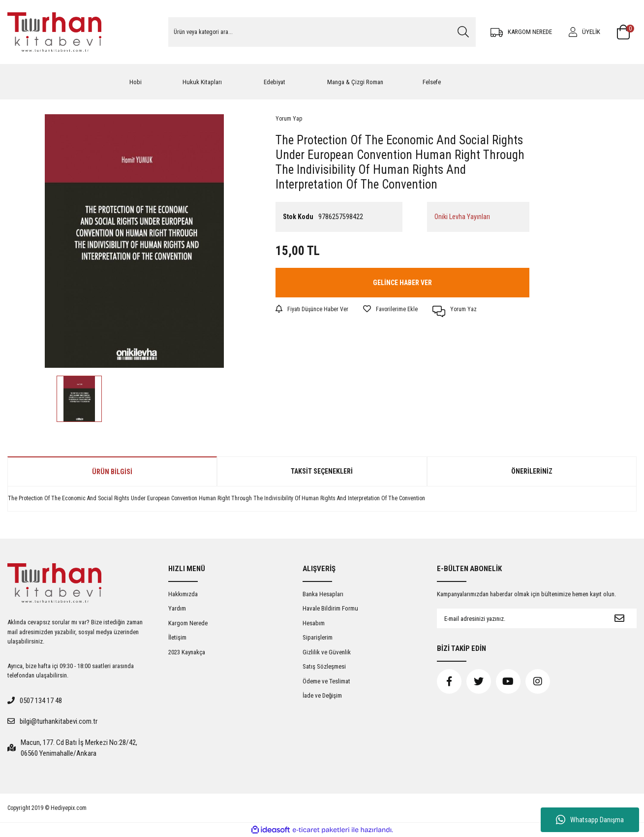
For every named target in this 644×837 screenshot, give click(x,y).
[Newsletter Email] (520, 618)
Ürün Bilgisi (112, 472)
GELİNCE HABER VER (402, 283)
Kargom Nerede (188, 623)
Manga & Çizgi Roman (355, 82)
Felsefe (432, 82)
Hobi (136, 82)
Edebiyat (275, 82)
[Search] (322, 32)
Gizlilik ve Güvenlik (327, 652)
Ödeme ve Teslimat (326, 681)
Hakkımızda (183, 594)
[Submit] (619, 618)
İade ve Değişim (322, 695)
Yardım (177, 608)
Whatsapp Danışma (590, 820)
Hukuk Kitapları (202, 82)
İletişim (177, 637)
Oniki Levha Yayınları (462, 217)
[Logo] (54, 32)
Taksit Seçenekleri (322, 471)
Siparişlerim (318, 637)
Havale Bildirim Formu (330, 608)
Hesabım (314, 623)
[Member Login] (585, 32)
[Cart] (627, 32)
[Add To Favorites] (390, 309)
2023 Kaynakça (187, 652)
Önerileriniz (532, 471)
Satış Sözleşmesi (324, 666)
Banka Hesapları (323, 594)
